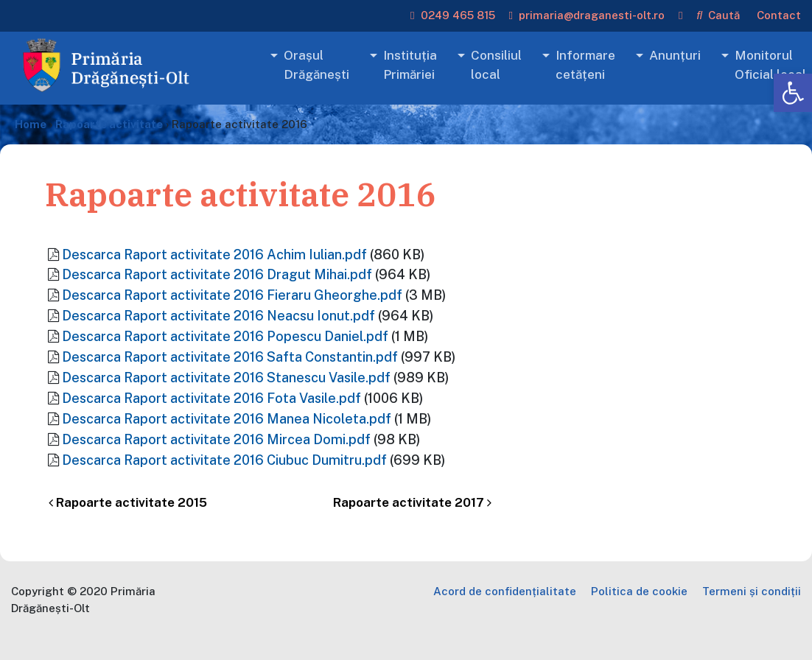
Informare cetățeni (585, 65)
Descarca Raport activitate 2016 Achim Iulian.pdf (214, 254)
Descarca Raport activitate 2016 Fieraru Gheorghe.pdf (232, 295)
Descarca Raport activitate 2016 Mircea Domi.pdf (216, 439)
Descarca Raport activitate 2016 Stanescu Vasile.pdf (226, 378)
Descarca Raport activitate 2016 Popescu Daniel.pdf (225, 336)
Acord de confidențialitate (505, 591)
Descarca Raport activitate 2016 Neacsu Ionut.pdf (218, 316)
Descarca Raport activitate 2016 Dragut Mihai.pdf (217, 274)
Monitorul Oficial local (770, 65)
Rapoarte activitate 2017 (412, 502)
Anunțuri (675, 55)
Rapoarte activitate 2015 (128, 502)
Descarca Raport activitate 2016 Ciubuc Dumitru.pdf (224, 460)
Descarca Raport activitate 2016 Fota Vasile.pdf (211, 398)
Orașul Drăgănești (316, 65)
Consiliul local (496, 65)
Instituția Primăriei (410, 65)
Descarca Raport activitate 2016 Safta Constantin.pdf (230, 357)
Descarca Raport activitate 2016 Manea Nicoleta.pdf (227, 419)
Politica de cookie (639, 591)
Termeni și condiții (752, 591)
